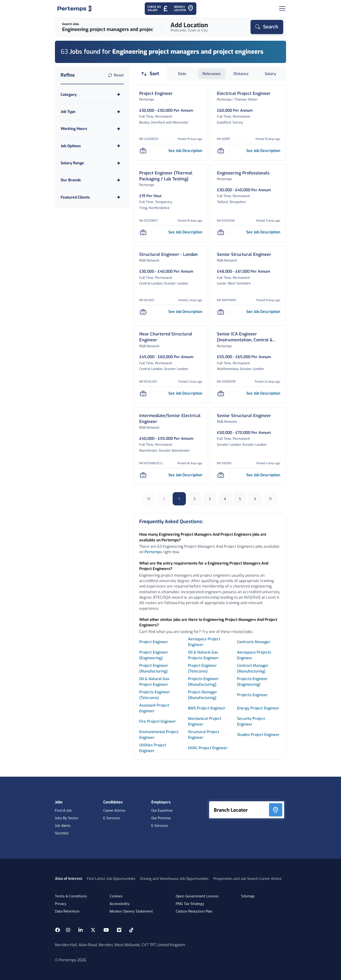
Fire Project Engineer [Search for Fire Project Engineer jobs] (158, 721)
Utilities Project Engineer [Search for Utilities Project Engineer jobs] (153, 748)
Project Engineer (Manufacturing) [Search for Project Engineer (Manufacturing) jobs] (154, 668)
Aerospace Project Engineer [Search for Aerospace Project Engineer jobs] (204, 642)
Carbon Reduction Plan (194, 912)
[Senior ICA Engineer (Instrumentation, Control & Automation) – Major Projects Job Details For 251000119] (249, 337)
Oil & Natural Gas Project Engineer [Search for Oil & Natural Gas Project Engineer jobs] (154, 682)
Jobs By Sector (67, 818)
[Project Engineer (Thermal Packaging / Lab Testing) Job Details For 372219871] (171, 176)
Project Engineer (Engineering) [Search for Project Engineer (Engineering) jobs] (154, 655)
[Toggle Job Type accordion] (92, 112)
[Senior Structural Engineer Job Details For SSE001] (244, 416)
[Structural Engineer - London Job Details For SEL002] (168, 255)
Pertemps (153, 552)
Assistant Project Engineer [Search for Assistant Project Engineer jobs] (154, 708)
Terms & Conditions (71, 896)
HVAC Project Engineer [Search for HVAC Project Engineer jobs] (208, 748)
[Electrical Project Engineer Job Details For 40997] (244, 94)
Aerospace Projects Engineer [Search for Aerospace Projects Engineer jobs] (254, 655)
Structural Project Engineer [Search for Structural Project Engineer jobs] (204, 735)
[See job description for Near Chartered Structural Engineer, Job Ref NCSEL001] (185, 393)
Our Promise (161, 818)
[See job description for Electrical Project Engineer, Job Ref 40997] (263, 151)
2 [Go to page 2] (195, 499)
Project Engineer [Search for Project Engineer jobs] (154, 642)
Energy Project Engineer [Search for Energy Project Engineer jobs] (258, 708)
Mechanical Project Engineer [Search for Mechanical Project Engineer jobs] (205, 721)
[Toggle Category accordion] (92, 95)
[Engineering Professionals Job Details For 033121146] (243, 173)
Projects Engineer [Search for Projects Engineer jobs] (252, 695)
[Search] (267, 27)
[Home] (74, 9)
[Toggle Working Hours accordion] (92, 129)
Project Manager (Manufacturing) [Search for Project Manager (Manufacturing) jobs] (203, 695)
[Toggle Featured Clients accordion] (92, 197)
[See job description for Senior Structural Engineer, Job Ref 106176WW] (263, 312)
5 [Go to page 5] (240, 499)
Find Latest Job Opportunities (111, 879)
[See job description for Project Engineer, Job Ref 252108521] (185, 151)
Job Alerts (63, 826)
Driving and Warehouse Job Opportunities (174, 879)
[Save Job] (143, 151)
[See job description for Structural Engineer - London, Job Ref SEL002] (185, 312)
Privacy (61, 904)
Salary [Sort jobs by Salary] (270, 74)
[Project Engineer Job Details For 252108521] (156, 94)
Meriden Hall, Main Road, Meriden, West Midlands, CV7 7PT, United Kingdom (120, 945)
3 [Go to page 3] (210, 499)
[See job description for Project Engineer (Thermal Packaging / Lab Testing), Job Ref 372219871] (185, 232)
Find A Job (63, 811)
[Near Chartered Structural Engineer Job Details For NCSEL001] (171, 337)
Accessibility (120, 904)
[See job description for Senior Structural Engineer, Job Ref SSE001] (263, 475)
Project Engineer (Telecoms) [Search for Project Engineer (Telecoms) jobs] (202, 668)
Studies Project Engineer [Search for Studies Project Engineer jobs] (258, 735)
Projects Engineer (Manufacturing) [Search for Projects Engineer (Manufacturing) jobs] (203, 682)
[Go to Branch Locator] (184, 9)
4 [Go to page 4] (225, 499)
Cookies (116, 896)
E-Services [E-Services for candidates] (112, 818)
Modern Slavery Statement (131, 912)
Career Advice (114, 811)
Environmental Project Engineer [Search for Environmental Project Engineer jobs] (159, 735)
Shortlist (62, 833)
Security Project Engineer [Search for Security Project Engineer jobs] (251, 721)
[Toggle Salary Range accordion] (92, 163)
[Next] (255, 499)
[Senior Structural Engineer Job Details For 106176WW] (244, 255)
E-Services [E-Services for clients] (160, 826)
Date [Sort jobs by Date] (182, 74)
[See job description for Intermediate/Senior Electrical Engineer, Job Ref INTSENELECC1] (185, 475)
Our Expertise (162, 811)
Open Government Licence (197, 896)
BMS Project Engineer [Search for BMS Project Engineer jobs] (207, 708)
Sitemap (248, 896)
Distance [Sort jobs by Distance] (241, 74)
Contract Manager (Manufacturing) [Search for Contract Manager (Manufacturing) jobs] (253, 668)
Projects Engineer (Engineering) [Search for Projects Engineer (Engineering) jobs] (252, 682)
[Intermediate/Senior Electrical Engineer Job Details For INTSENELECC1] (171, 419)
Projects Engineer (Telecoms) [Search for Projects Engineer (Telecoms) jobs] (155, 695)
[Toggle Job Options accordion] (92, 146)
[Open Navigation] (282, 9)
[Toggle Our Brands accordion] (92, 180)
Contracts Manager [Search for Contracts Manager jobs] (254, 642)
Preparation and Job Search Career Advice (247, 879)
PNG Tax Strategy (190, 904)
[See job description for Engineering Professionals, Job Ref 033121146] (263, 232)
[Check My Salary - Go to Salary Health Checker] (158, 9)
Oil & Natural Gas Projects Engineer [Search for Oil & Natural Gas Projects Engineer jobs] (203, 655)
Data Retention (67, 912)
